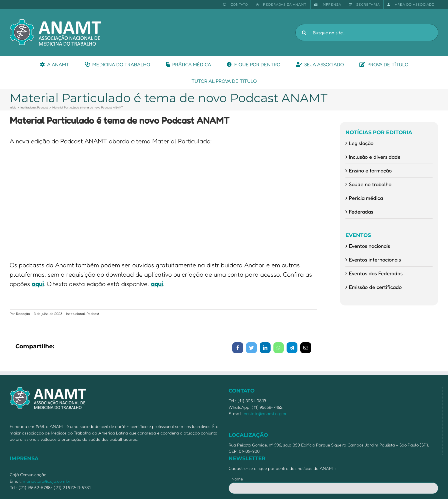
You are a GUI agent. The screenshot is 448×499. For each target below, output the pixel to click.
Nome (237, 479)
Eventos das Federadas (376, 273)
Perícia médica (366, 198)
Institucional (75, 314)
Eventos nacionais (369, 246)
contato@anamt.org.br (265, 414)
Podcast (93, 314)
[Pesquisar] (304, 33)
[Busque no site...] (367, 33)
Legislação (361, 143)
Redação (23, 314)
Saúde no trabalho (370, 184)
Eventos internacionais (375, 259)
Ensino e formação (370, 170)
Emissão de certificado (375, 287)
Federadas (361, 212)
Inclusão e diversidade (375, 157)
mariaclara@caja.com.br (47, 481)
